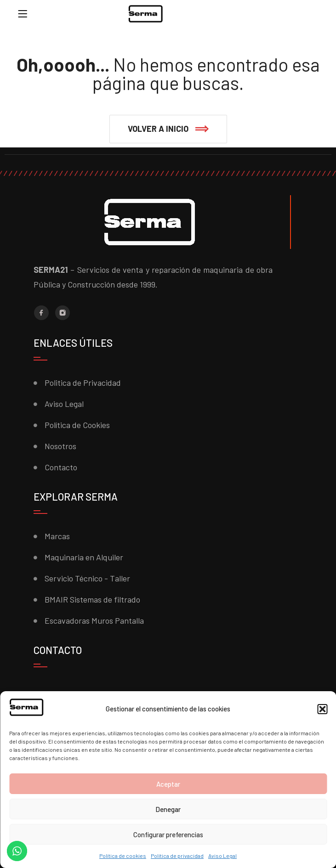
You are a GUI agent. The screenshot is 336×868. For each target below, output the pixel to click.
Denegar (168, 809)
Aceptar (168, 784)
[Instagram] (63, 313)
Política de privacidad (177, 856)
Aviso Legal (222, 856)
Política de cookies (123, 856)
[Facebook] (41, 313)
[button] (322, 709)
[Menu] (23, 14)
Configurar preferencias (168, 834)
